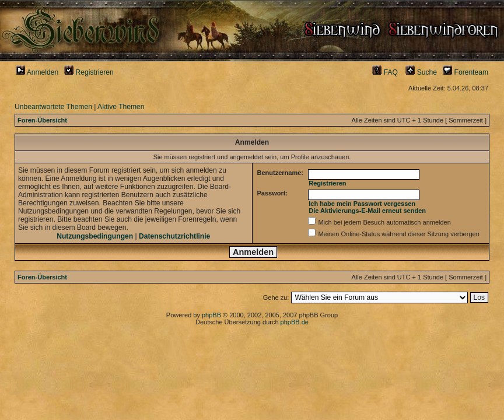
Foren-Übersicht (42, 120)
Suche (421, 72)
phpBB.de (295, 322)
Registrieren (89, 72)
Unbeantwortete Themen (53, 107)
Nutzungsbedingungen (95, 236)
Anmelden (37, 72)
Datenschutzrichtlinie (174, 236)
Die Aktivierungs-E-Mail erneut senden (367, 211)
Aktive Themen (121, 107)
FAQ (385, 72)
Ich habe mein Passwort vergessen (362, 204)
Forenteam (466, 72)
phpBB (211, 315)
